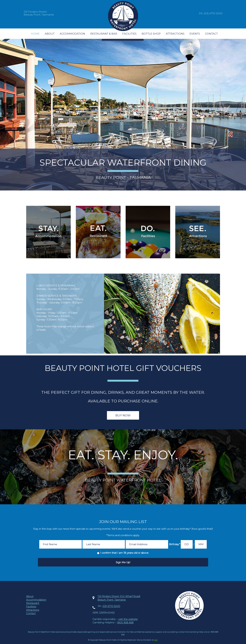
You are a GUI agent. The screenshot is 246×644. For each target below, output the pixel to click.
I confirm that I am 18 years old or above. (125, 553)
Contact (211, 34)
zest (156, 640)
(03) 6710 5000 (213, 13)
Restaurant (33, 603)
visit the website (128, 619)
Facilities (129, 34)
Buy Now (123, 415)
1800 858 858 (125, 623)
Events (195, 34)
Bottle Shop (151, 34)
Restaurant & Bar (104, 34)
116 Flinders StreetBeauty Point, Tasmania (39, 13)
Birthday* (175, 544)
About (50, 34)
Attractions (175, 34)
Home (35, 34)
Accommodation (72, 34)
